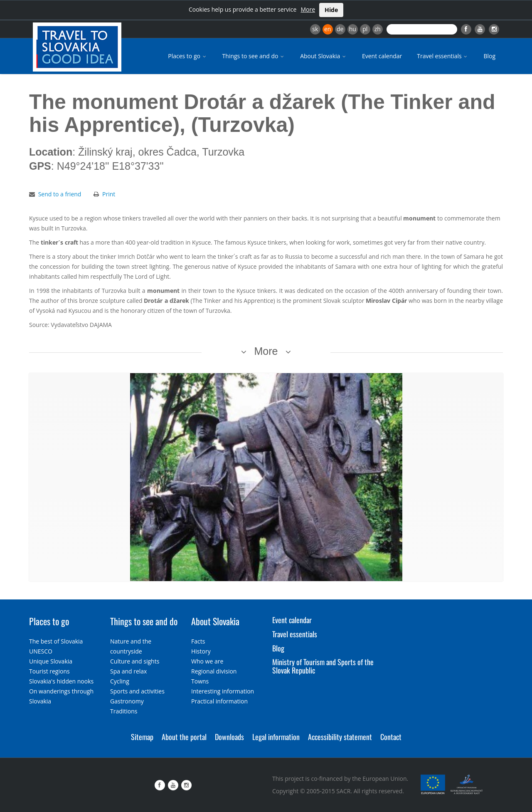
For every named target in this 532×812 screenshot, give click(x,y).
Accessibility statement (340, 737)
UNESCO (41, 651)
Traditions (124, 711)
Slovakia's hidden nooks (61, 681)
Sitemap (142, 737)
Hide (331, 10)
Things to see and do (254, 56)
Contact (391, 737)
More (308, 9)
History (201, 651)
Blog (489, 56)
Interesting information (223, 691)
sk (315, 29)
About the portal (184, 737)
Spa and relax (128, 671)
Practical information (219, 701)
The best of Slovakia (56, 641)
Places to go (187, 56)
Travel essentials (443, 56)
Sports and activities (137, 691)
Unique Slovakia (51, 661)
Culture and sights (135, 661)
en (328, 29)
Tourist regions (49, 671)
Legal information (276, 737)
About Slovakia (324, 56)
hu (353, 29)
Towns (200, 681)
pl (365, 29)
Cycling (120, 681)
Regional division (214, 671)
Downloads (229, 737)
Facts (198, 641)
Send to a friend (60, 194)
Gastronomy (127, 701)
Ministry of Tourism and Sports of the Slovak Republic (323, 666)
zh (378, 29)
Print (109, 194)
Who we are (207, 661)
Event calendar (382, 56)
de (340, 29)
